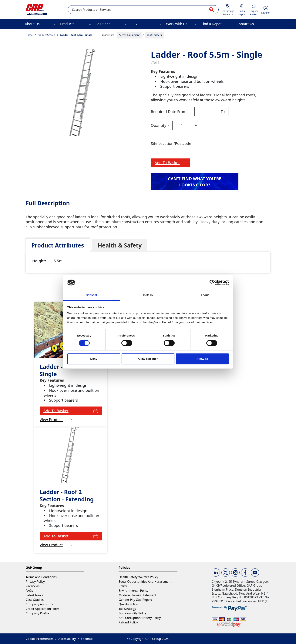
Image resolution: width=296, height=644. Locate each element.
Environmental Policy (133, 591)
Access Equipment (129, 35)
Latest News (34, 595)
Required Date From (169, 112)
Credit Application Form (42, 609)
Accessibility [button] (67, 639)
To (223, 112)
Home (29, 35)
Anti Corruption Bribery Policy (140, 618)
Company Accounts (39, 604)
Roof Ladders (154, 35)
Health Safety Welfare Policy (138, 577)
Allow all (202, 359)
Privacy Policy (35, 582)
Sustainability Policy (133, 613)
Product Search (46, 35)
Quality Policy (128, 604)
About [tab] (205, 295)
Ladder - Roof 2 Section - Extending (67, 496)
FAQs (29, 591)
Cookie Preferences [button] (40, 639)
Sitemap (87, 639)
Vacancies (33, 586)
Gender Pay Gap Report (135, 600)
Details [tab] (148, 295)
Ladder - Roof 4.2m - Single (67, 370)
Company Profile (37, 613)
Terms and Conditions (41, 577)
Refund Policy (128, 622)
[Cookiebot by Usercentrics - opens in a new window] (212, 283)
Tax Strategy (127, 609)
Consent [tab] (91, 295)
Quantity (158, 125)
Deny (94, 359)
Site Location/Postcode (171, 143)
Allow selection (148, 359)
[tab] (58, 245)
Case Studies (35, 600)
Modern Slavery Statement (137, 595)
